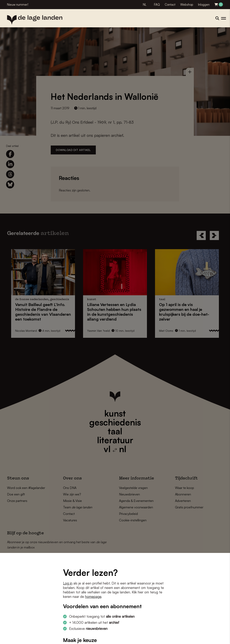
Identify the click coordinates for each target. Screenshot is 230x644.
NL (145, 5)
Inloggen (204, 5)
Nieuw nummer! (18, 5)
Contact (170, 5)
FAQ (157, 5)
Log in (68, 583)
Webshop (187, 5)
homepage (93, 597)
